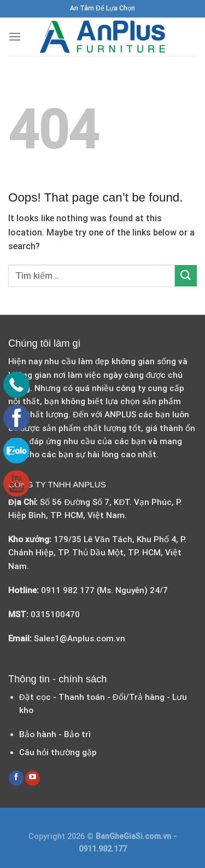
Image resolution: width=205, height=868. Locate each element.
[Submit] (186, 276)
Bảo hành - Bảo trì (55, 734)
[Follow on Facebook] (16, 778)
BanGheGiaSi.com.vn (134, 837)
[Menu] (15, 36)
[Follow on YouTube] (33, 778)
